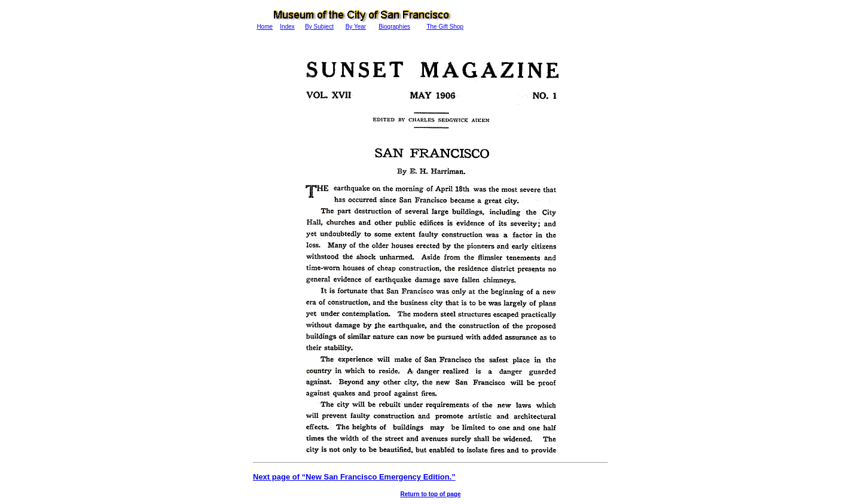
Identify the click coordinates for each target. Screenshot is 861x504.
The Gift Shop (445, 27)
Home (265, 27)
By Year (356, 27)
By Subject (319, 27)
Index (287, 27)
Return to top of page (430, 494)
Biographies (394, 27)
